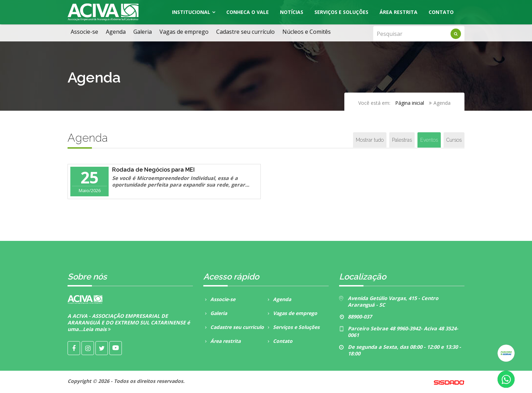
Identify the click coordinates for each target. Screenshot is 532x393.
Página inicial (410, 103)
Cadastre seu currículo (245, 32)
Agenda (116, 32)
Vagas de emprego (184, 32)
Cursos (454, 140)
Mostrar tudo (370, 140)
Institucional (191, 12)
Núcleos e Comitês (307, 32)
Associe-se (84, 32)
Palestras (402, 140)
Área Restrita (398, 12)
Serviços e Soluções (341, 12)
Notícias (292, 12)
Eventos (429, 140)
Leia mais (97, 329)
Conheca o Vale (248, 12)
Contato (441, 12)
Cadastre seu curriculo (234, 327)
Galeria (143, 32)
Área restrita (222, 341)
